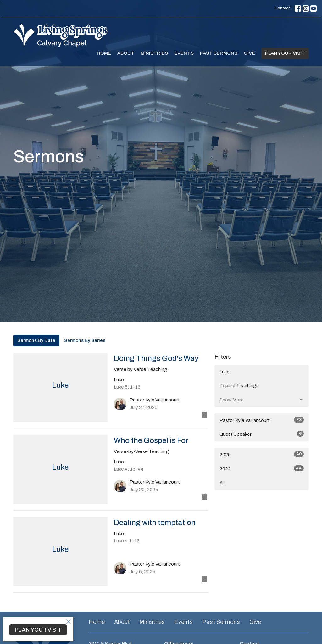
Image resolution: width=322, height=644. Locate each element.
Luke (225, 372)
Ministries (154, 53)
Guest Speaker (262, 434)
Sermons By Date (36, 340)
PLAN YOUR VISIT (285, 53)
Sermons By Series (85, 340)
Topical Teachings (239, 386)
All (222, 483)
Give (249, 53)
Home (104, 53)
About (126, 53)
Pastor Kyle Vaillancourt (262, 420)
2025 (262, 454)
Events (184, 53)
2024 (262, 468)
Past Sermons (219, 53)
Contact (282, 8)
